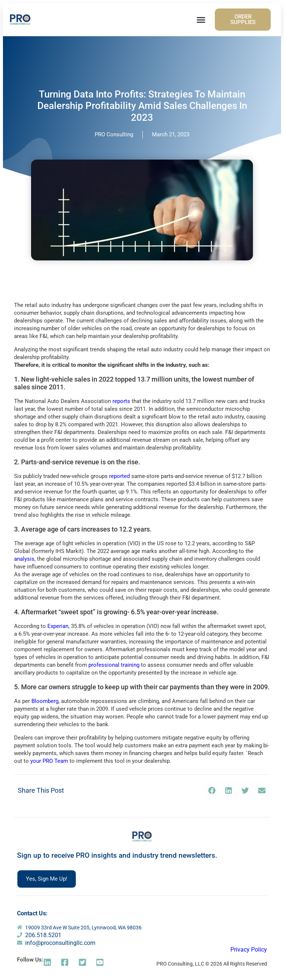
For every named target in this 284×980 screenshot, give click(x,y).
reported (119, 476)
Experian (58, 626)
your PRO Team (49, 761)
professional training (114, 665)
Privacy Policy (249, 950)
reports (121, 401)
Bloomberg (45, 701)
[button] (201, 20)
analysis (24, 559)
